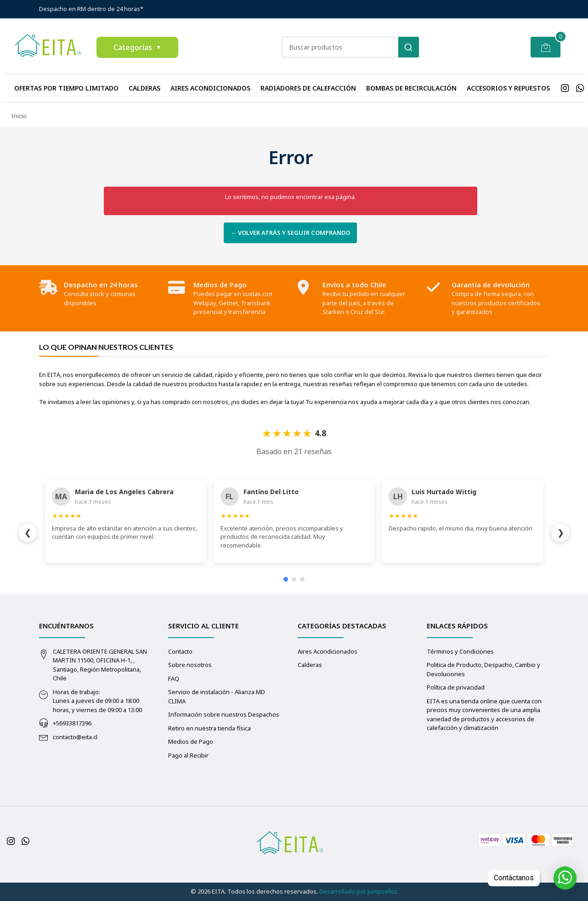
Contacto (180, 651)
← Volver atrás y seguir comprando (290, 233)
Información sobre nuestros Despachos (224, 714)
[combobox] (350, 47)
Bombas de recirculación (411, 88)
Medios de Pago (191, 741)
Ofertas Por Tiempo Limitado (66, 88)
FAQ (174, 679)
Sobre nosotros (190, 665)
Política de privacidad (456, 687)
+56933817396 (72, 723)
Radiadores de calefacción (308, 88)
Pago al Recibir (188, 755)
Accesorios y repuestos (508, 88)
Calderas (144, 88)
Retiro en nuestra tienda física (209, 728)
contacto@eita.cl (75, 737)
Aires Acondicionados (210, 88)
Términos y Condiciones (460, 651)
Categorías (137, 47)
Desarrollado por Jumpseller (358, 891)
